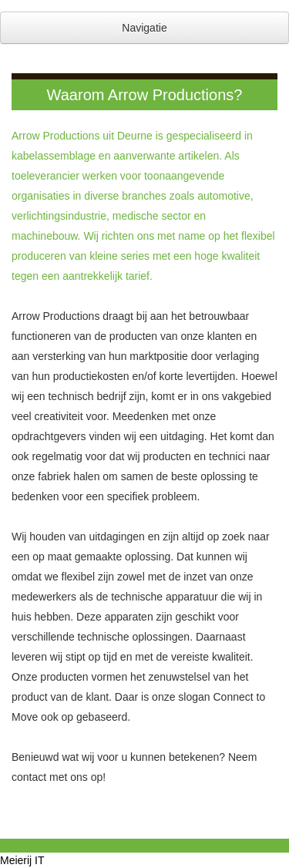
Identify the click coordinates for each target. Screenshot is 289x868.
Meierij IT (22, 860)
